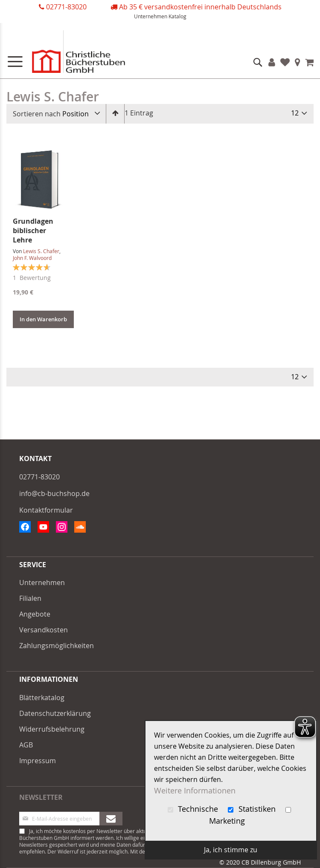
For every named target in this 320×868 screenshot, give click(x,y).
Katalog (177, 16)
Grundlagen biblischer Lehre (33, 231)
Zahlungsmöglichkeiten (57, 646)
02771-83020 (66, 7)
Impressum (38, 761)
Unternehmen (151, 16)
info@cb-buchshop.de (54, 493)
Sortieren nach (37, 114)
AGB (26, 745)
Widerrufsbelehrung (52, 729)
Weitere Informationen (195, 791)
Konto (272, 62)
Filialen (298, 62)
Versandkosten (44, 630)
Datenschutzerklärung (55, 713)
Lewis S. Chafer (41, 251)
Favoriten (285, 62)
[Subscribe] (111, 819)
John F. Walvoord (32, 258)
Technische (194, 809)
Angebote (35, 614)
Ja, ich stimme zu (231, 850)
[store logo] (68, 53)
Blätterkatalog (42, 698)
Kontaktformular (46, 510)
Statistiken (253, 809)
